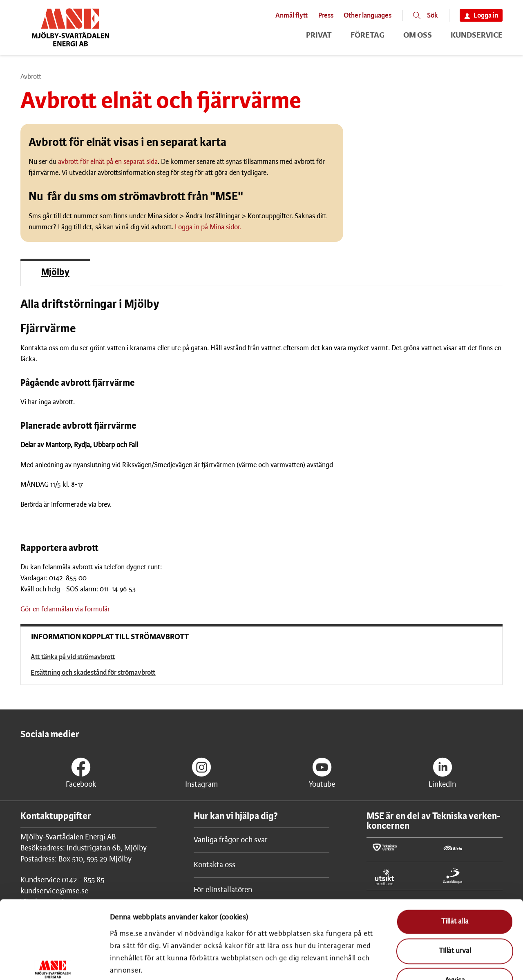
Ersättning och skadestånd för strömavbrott (93, 673)
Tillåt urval (455, 892)
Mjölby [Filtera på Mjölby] (55, 273)
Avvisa (455, 921)
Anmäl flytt (292, 16)
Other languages (368, 16)
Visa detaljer (480, 962)
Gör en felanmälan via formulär (65, 609)
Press (326, 16)
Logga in (486, 16)
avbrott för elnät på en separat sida (108, 162)
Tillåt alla (455, 863)
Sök (432, 16)
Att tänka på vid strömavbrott (73, 657)
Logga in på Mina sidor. (208, 227)
